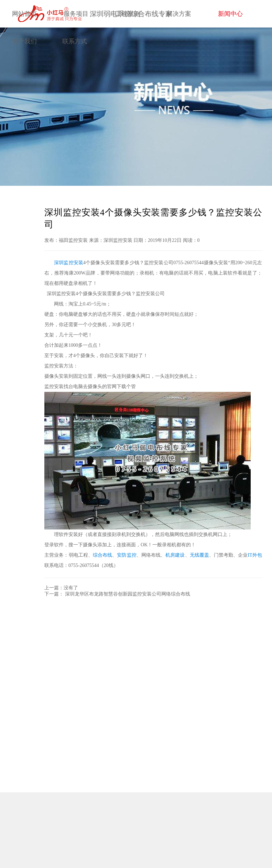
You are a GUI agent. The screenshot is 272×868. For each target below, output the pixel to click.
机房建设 (175, 555)
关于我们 (24, 41)
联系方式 (75, 41)
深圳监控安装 (69, 263)
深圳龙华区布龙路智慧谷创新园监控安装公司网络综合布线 (128, 594)
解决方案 (179, 14)
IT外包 (255, 555)
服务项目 (76, 14)
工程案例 (128, 14)
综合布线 (102, 555)
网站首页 (24, 14)
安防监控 (127, 555)
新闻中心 (230, 14)
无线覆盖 (199, 555)
